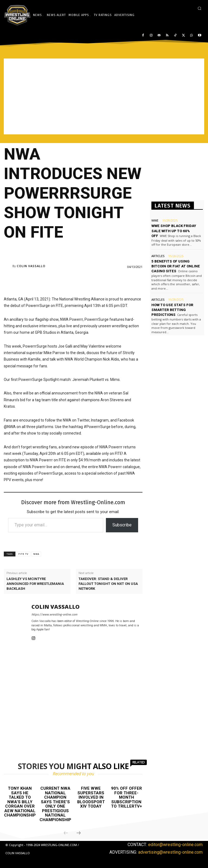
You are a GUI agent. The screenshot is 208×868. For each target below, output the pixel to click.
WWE (155, 220)
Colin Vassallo (31, 266)
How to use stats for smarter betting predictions (172, 310)
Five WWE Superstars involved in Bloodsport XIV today (91, 797)
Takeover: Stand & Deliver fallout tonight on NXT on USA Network (108, 584)
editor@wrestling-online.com (175, 845)
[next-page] (79, 833)
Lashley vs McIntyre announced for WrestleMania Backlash (35, 584)
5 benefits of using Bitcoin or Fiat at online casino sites (176, 266)
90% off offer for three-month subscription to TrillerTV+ (126, 797)
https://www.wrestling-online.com (54, 615)
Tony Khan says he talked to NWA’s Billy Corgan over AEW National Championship (20, 802)
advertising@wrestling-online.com (170, 852)
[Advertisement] (104, 96)
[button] (199, 8)
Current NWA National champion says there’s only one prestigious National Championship (55, 804)
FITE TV (23, 554)
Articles (158, 256)
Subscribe (122, 525)
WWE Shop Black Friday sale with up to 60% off (174, 231)
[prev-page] (66, 833)
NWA (36, 554)
